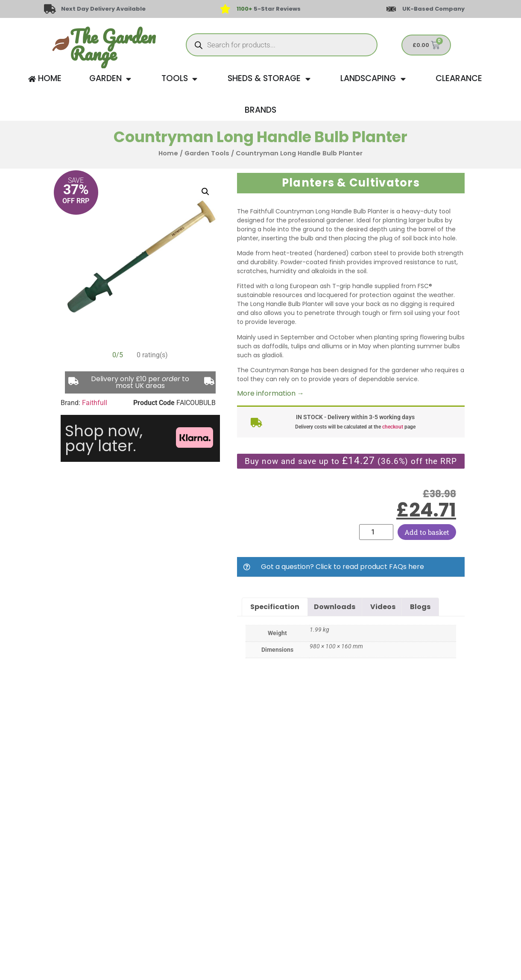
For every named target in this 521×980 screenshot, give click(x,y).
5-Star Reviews (269, 9)
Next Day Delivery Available (103, 9)
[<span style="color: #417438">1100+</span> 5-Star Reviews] (225, 9)
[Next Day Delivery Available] (50, 9)
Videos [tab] (383, 607)
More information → (271, 393)
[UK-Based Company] (391, 9)
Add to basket (427, 532)
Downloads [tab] (335, 607)
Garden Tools (207, 153)
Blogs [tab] (420, 607)
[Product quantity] (376, 532)
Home (168, 153)
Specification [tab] (275, 607)
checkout (393, 427)
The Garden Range (113, 45)
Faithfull (95, 403)
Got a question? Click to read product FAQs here (342, 567)
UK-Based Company (433, 9)
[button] (205, 192)
